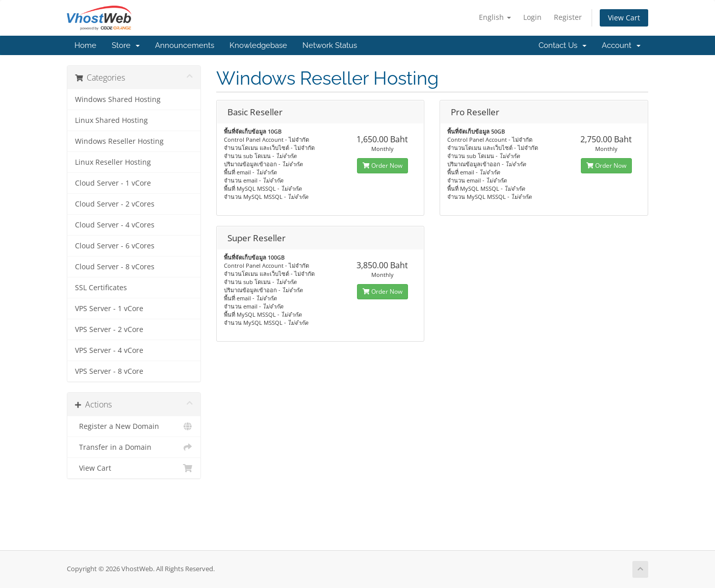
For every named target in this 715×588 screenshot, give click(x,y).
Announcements (185, 45)
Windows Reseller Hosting (119, 141)
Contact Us (563, 45)
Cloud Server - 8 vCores (115, 267)
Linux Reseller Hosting (113, 162)
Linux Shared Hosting (111, 120)
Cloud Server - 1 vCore (113, 183)
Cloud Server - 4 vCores (115, 225)
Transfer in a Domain (134, 447)
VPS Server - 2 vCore (109, 329)
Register (568, 17)
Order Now (382, 165)
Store (126, 45)
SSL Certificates (101, 288)
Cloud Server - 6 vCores (115, 246)
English (495, 17)
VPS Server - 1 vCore (109, 309)
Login (532, 17)
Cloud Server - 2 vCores (115, 204)
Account (621, 45)
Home (85, 45)
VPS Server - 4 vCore (109, 350)
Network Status (330, 45)
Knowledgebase (258, 45)
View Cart (624, 18)
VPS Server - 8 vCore (109, 371)
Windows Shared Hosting (118, 99)
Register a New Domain (134, 426)
